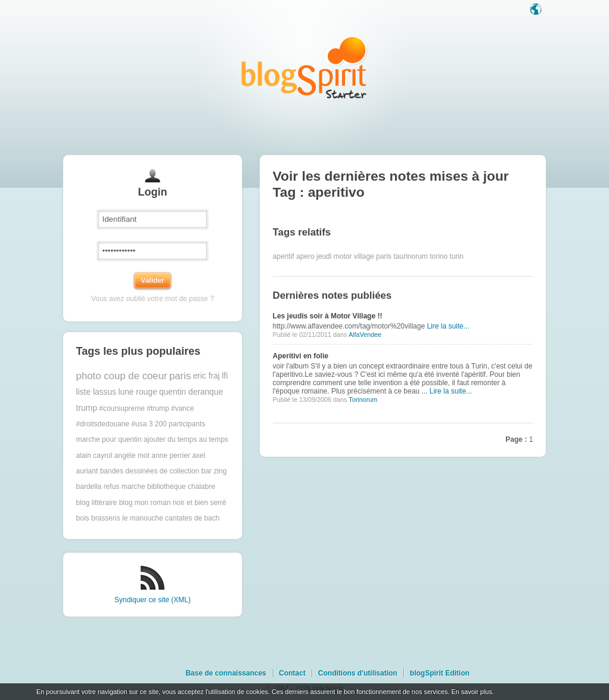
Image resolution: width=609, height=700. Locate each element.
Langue (537, 10)
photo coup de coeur (122, 376)
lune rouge (137, 392)
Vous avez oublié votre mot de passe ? (153, 299)
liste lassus (96, 392)
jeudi (324, 256)
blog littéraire (97, 503)
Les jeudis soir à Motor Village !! (328, 316)
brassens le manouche (127, 518)
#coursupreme (122, 408)
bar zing (214, 471)
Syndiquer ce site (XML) (153, 600)
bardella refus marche (111, 487)
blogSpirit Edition (440, 673)
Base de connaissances (226, 673)
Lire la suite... (448, 326)
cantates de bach (192, 518)
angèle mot (132, 456)
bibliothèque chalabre (181, 487)
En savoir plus (471, 692)
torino (439, 256)
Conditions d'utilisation (358, 673)
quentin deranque (191, 392)
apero (305, 256)
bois (83, 518)
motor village (354, 256)
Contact (292, 673)
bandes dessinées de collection (150, 471)
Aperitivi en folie (301, 356)
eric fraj (206, 376)
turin (457, 256)
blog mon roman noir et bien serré (173, 503)
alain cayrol (94, 456)
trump (87, 408)
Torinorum (363, 399)
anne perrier (171, 456)
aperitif (284, 256)
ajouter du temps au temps (186, 439)
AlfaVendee (365, 334)
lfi (225, 376)
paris (180, 376)
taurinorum (410, 256)
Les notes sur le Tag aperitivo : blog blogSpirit (304, 67)
